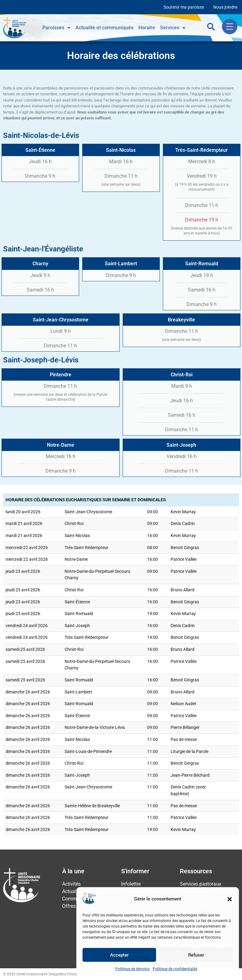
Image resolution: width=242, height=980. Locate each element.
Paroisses (56, 28)
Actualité (72, 891)
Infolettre (131, 884)
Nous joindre (225, 7)
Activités (71, 884)
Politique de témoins (132, 969)
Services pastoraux (201, 884)
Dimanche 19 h (202, 220)
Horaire (147, 28)
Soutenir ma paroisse (184, 7)
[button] (230, 899)
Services (173, 28)
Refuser (196, 955)
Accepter (119, 955)
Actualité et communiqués (104, 28)
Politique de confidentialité (175, 969)
